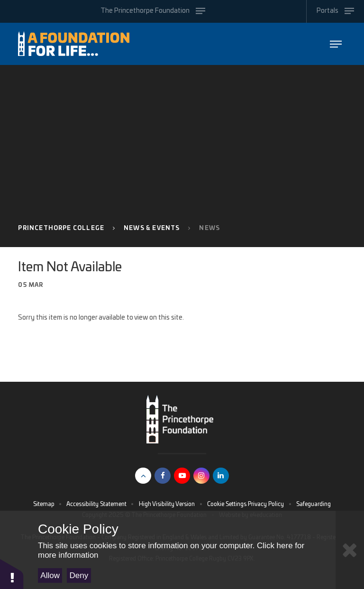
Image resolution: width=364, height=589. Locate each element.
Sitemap (44, 504)
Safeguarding (314, 504)
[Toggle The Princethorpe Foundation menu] (153, 11)
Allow (50, 575)
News (209, 228)
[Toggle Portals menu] (335, 11)
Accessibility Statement (96, 504)
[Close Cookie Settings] (350, 550)
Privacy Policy (266, 504)
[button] (12, 574)
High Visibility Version (167, 504)
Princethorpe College (61, 228)
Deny (79, 575)
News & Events (152, 228)
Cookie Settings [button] (227, 504)
